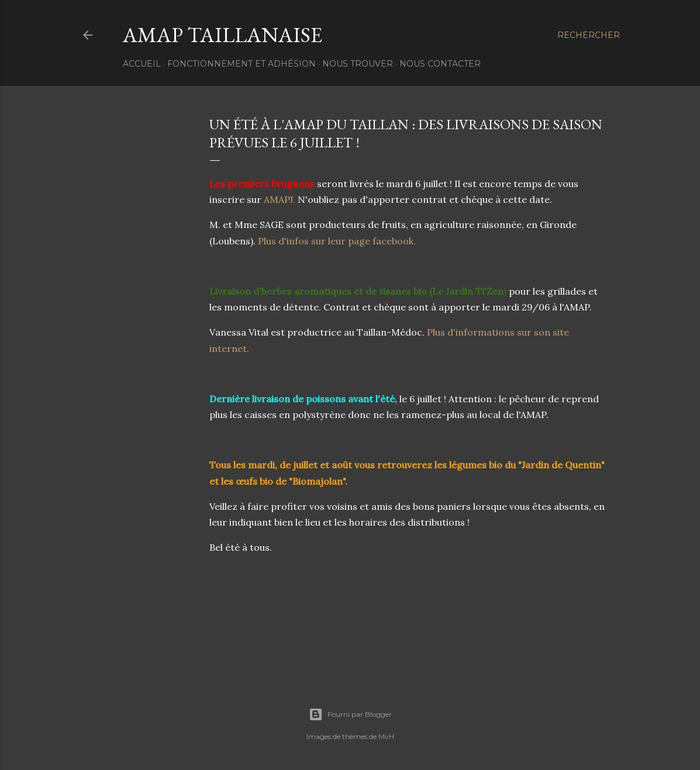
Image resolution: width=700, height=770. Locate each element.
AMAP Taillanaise (223, 35)
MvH (386, 736)
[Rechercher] (589, 35)
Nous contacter (440, 64)
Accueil (142, 64)
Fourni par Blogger (350, 714)
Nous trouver (358, 64)
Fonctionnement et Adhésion (242, 64)
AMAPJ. (278, 199)
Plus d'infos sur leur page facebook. (337, 241)
